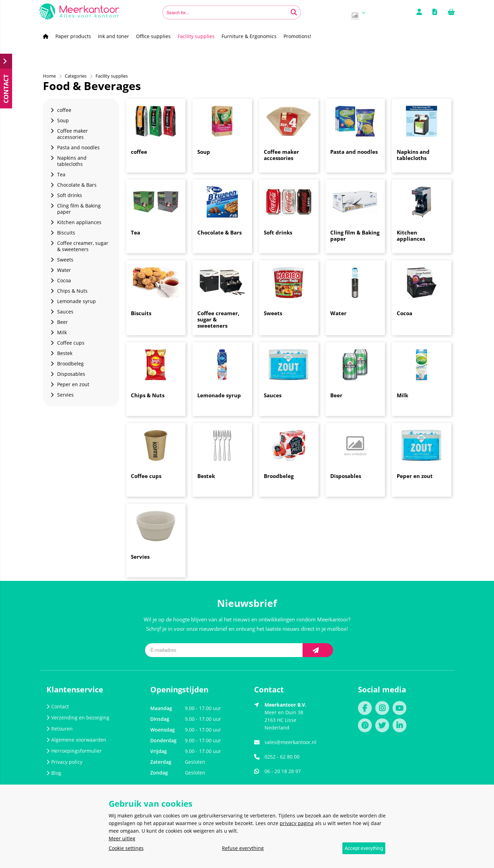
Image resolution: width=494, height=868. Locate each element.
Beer (336, 400)
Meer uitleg (122, 839)
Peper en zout (415, 481)
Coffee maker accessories (281, 160)
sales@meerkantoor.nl (290, 747)
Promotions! (297, 41)
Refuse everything (240, 848)
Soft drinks (278, 237)
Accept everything (361, 849)
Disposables (346, 481)
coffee (139, 157)
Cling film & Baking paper (355, 240)
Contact (58, 711)
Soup (204, 157)
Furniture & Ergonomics (249, 41)
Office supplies (153, 41)
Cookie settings (126, 848)
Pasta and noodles (354, 157)
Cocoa (405, 318)
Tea (136, 237)
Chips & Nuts (148, 400)
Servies (140, 561)
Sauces (273, 400)
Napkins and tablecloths (413, 160)
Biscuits (141, 318)
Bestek (206, 481)
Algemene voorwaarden (76, 745)
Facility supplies (196, 41)
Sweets (273, 318)
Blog (54, 778)
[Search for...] (310, 15)
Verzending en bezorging (78, 722)
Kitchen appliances (411, 240)
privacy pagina (297, 824)
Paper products (73, 41)
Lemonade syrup (219, 400)
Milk (402, 400)
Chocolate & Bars (219, 237)
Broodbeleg (279, 481)
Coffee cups (146, 481)
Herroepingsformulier (74, 756)
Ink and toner (114, 41)
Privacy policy (64, 767)
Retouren (60, 733)
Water (338, 318)
